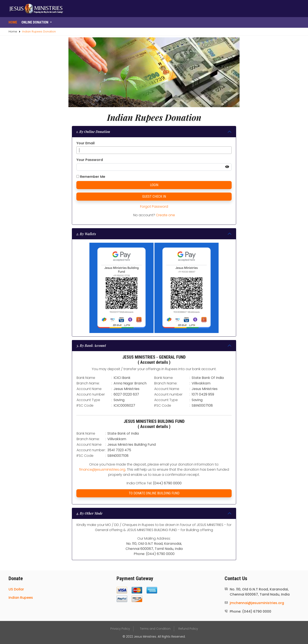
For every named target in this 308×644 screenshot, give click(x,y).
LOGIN (154, 185)
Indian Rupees (21, 598)
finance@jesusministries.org (102, 469)
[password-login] (154, 167)
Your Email (85, 143)
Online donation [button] (35, 22)
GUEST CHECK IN (154, 196)
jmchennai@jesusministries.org (257, 603)
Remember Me (91, 177)
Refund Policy (188, 629)
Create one (165, 215)
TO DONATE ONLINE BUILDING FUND (154, 493)
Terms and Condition (155, 629)
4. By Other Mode (89, 513)
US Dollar (16, 589)
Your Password (90, 160)
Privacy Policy (120, 629)
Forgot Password (154, 207)
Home (13, 22)
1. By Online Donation (93, 132)
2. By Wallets (86, 234)
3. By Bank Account (91, 345)
